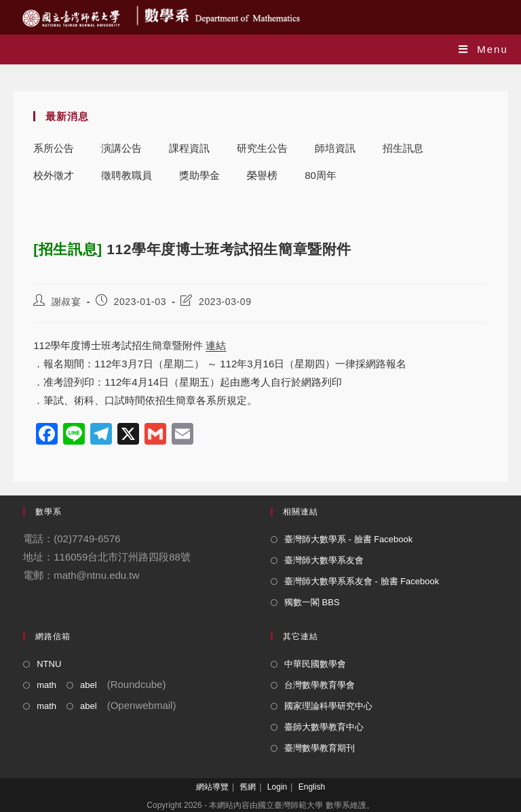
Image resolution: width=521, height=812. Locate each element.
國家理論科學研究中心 (328, 706)
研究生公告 (262, 148)
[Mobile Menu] (483, 49)
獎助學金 (199, 175)
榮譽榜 (262, 175)
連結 (216, 345)
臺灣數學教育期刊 (320, 748)
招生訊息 (403, 148)
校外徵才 (54, 175)
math (46, 685)
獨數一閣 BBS (312, 602)
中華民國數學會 (315, 664)
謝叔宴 (66, 302)
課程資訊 (189, 148)
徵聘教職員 (127, 175)
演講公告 (121, 148)
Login (277, 787)
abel (89, 685)
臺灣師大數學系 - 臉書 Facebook (348, 539)
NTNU (49, 664)
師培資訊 (335, 148)
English (312, 787)
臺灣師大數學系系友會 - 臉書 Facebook (362, 581)
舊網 (248, 787)
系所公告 (54, 148)
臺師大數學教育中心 (324, 727)
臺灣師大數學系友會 (324, 560)
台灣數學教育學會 (320, 685)
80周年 (321, 175)
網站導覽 (212, 787)
